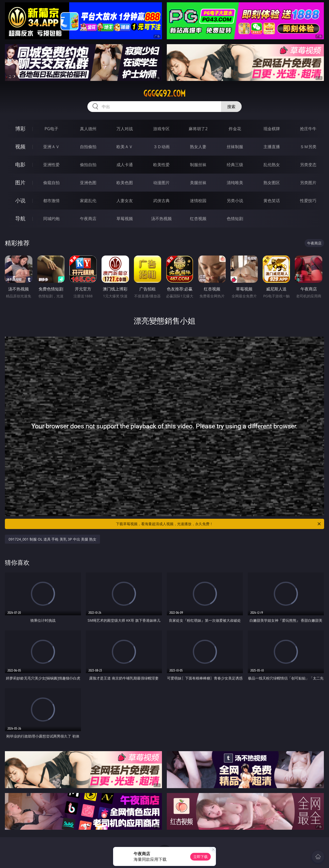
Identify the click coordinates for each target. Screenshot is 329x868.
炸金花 (235, 129)
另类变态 (308, 165)
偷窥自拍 (51, 183)
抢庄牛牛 (308, 129)
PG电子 (51, 129)
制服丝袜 (198, 165)
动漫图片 (161, 183)
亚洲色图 (88, 183)
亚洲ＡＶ (51, 147)
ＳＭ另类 (308, 147)
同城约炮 (51, 219)
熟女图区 (272, 183)
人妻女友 (125, 201)
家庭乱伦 (88, 201)
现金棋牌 (272, 129)
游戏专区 (161, 129)
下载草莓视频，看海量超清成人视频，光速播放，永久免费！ (219, 524)
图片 (20, 182)
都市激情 (51, 201)
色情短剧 (235, 219)
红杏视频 (198, 219)
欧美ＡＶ (125, 147)
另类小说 (235, 201)
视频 (20, 147)
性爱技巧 (308, 201)
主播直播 (272, 147)
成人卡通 (125, 165)
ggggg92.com (164, 93)
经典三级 (235, 165)
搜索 (231, 107)
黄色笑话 (272, 201)
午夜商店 (88, 219)
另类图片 (308, 183)
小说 (20, 200)
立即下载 (200, 857)
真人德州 (88, 129)
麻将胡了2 (198, 129)
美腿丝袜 (198, 183)
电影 (20, 164)
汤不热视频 (161, 219)
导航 (20, 218)
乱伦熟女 (272, 165)
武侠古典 (161, 201)
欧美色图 (125, 183)
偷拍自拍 (88, 165)
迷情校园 (198, 201)
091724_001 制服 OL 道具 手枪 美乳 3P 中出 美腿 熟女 (52, 539)
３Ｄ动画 (161, 147)
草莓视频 (125, 219)
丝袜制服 (235, 147)
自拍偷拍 (88, 147)
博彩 (20, 129)
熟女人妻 (198, 147)
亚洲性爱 (51, 165)
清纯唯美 (235, 183)
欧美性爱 (161, 165)
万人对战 (125, 129)
